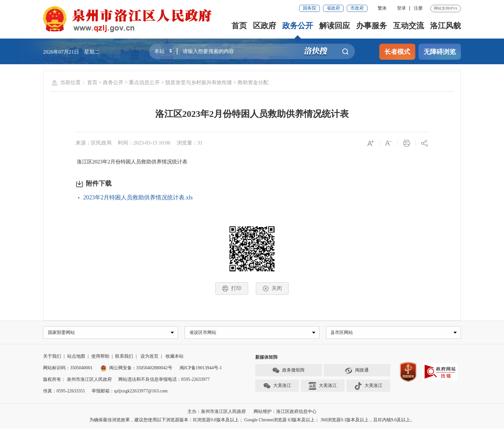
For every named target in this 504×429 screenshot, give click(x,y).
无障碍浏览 (440, 52)
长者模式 (397, 52)
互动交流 (409, 26)
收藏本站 (175, 357)
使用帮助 (100, 357)
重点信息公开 (144, 82)
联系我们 (124, 357)
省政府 (333, 8)
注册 (418, 8)
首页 (239, 26)
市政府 (357, 8)
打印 (232, 289)
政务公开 (298, 26)
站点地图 (76, 357)
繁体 (382, 8)
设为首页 (149, 357)
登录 (401, 8)
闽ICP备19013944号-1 (201, 369)
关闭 (272, 289)
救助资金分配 (253, 82)
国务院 (310, 8)
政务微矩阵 (288, 372)
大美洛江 (277, 387)
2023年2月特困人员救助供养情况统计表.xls (138, 197)
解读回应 (335, 26)
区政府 (265, 26)
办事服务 (372, 26)
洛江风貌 (446, 26)
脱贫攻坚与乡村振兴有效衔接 (199, 82)
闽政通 (357, 372)
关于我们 (52, 357)
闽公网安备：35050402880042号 (136, 369)
